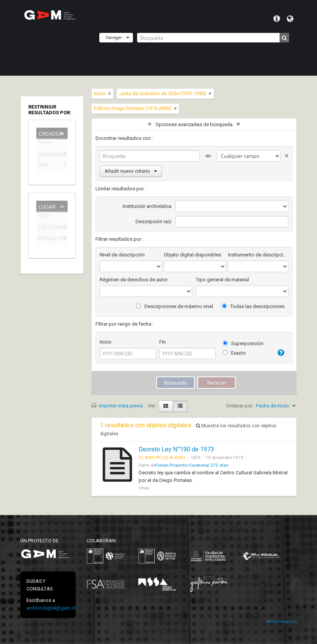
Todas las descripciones (253, 306)
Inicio (106, 342)
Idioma (290, 19)
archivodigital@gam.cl (51, 608)
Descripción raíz (154, 221)
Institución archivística (147, 206)
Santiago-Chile (47, 239)
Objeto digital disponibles (192, 255)
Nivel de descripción (122, 255)
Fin (163, 342)
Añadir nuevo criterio (131, 171)
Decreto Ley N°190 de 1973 (176, 449)
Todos (45, 144)
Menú (277, 19)
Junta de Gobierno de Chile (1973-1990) (47, 155)
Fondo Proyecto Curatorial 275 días (192, 465)
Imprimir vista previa (117, 406)
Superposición (243, 343)
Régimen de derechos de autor (134, 280)
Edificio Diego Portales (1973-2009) (47, 228)
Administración (281, 622)
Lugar (47, 206)
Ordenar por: (240, 406)
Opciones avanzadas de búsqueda (194, 124)
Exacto (234, 353)
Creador (51, 133)
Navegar (114, 37)
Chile (43, 166)
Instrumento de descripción (258, 255)
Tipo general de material (222, 280)
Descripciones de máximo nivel (175, 306)
